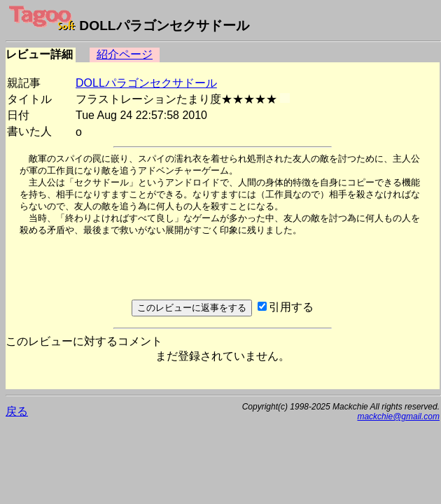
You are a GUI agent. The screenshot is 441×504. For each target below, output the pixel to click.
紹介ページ (125, 54)
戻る (17, 411)
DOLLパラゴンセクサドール (146, 83)
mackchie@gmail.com (398, 416)
